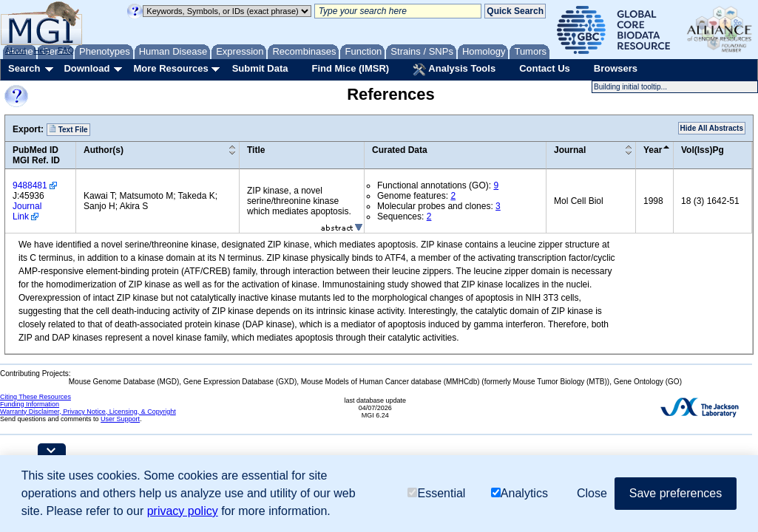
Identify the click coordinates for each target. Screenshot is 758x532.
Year (653, 150)
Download (87, 68)
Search (24, 68)
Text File (68, 129)
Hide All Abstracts (712, 128)
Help (42, 50)
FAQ (66, 50)
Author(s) (104, 150)
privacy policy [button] (183, 511)
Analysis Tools (454, 69)
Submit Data (260, 68)
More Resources (170, 68)
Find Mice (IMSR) (350, 68)
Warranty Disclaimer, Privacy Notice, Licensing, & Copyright (88, 412)
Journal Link (27, 211)
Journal (570, 150)
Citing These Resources (35, 397)
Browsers (616, 68)
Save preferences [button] (676, 493)
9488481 (30, 185)
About (16, 50)
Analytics (520, 493)
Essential (436, 493)
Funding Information (30, 404)
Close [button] (592, 493)
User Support (120, 419)
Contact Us (545, 68)
